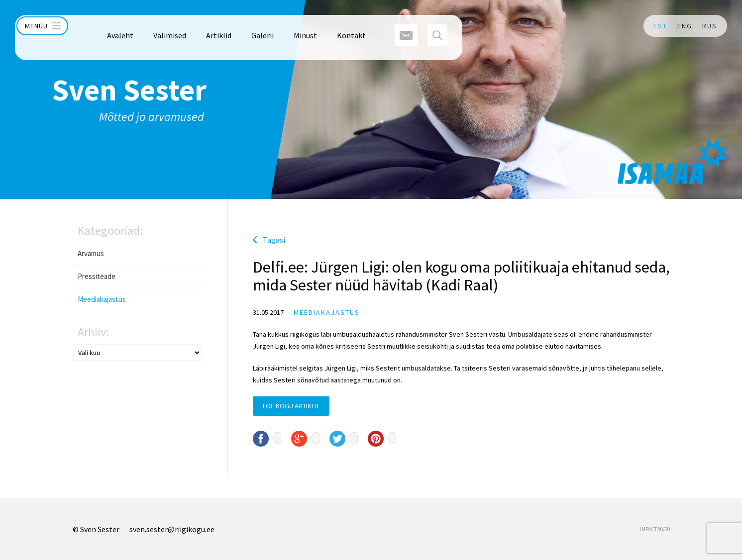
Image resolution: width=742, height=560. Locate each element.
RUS (710, 26)
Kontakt (332, 26)
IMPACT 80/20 (655, 529)
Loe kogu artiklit (291, 406)
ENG (685, 26)
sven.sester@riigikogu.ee (172, 529)
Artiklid (200, 26)
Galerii (244, 26)
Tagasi (274, 240)
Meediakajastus (102, 299)
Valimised (151, 26)
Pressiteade (97, 276)
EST (660, 26)
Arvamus (91, 253)
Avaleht (101, 26)
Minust (286, 26)
